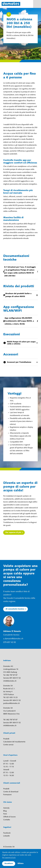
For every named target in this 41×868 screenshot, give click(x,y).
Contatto (7, 820)
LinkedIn (7, 836)
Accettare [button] (9, 864)
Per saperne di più (13, 532)
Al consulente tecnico (15, 609)
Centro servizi (8, 745)
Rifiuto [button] (21, 864)
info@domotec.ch (10, 681)
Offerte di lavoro (9, 817)
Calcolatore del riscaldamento (14, 742)
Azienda (6, 808)
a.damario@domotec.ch (13, 639)
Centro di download (11, 792)
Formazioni (7, 795)
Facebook (7, 833)
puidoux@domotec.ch (11, 703)
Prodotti (6, 739)
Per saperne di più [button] (9, 858)
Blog (5, 811)
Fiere (5, 814)
